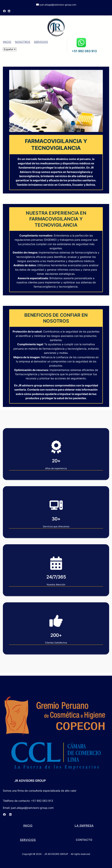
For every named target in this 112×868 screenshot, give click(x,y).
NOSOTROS (23, 42)
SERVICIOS (41, 42)
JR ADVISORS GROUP (30, 781)
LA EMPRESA (84, 825)
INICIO (7, 42)
